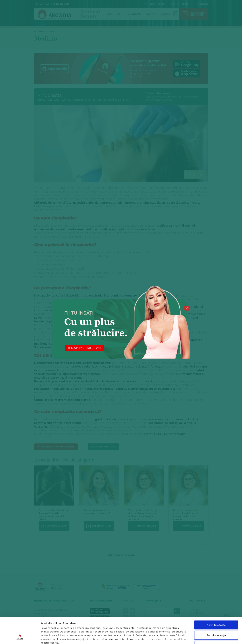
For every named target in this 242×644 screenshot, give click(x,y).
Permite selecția (216, 613)
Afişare (160, 638)
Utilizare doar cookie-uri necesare (216, 624)
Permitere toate (216, 602)
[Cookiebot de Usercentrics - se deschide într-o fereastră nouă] (20, 638)
